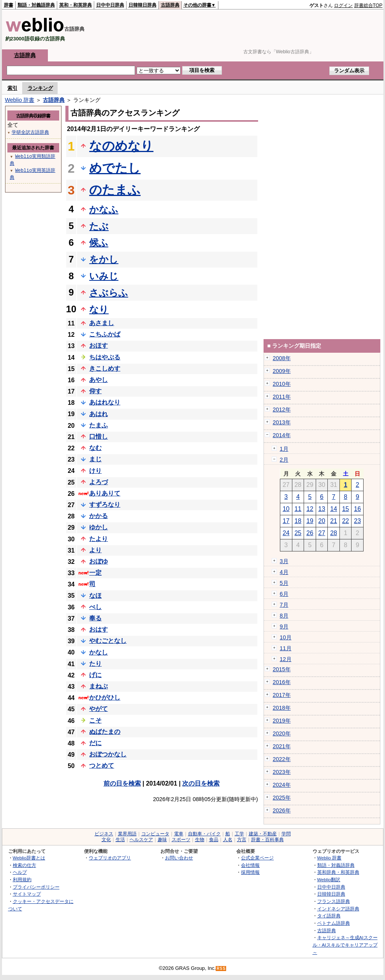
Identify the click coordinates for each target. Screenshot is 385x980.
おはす (98, 629)
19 (310, 521)
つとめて (102, 766)
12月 (286, 659)
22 (346, 521)
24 (286, 533)
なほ (95, 596)
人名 (228, 840)
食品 (214, 840)
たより (98, 539)
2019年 (282, 721)
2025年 (282, 798)
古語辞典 (170, 5)
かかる (98, 516)
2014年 (282, 435)
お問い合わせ (179, 858)
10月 (286, 637)
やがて (98, 709)
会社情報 (250, 865)
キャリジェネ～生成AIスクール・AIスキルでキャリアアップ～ (345, 945)
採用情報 (250, 872)
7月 (284, 605)
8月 (284, 616)
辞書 (9, 5)
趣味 (162, 840)
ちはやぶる (105, 357)
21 (334, 521)
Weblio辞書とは (29, 858)
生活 (120, 840)
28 (334, 533)
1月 (284, 449)
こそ (95, 720)
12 (310, 509)
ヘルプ (20, 872)
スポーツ (181, 840)
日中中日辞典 (110, 5)
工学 (239, 834)
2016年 (282, 682)
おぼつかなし (108, 754)
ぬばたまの (105, 732)
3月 (284, 561)
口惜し (98, 437)
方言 (242, 840)
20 (322, 521)
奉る (95, 618)
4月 (284, 572)
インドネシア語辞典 (338, 909)
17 (286, 521)
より (95, 550)
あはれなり (105, 402)
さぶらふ (109, 293)
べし (95, 607)
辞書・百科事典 (267, 840)
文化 (106, 840)
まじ (95, 459)
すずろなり (105, 505)
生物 (200, 840)
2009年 (282, 371)
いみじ (104, 276)
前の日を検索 (122, 783)
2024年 (282, 785)
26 (310, 533)
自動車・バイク (204, 834)
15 (346, 509)
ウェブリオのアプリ (110, 858)
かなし (98, 652)
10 (286, 509)
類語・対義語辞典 (36, 5)
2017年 (282, 695)
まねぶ (98, 686)
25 (298, 533)
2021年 (282, 746)
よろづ (98, 482)
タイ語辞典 (329, 916)
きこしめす (105, 368)
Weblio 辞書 (20, 100)
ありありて (105, 493)
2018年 (282, 708)
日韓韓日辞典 (142, 5)
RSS (221, 969)
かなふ (104, 209)
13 (322, 509)
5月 (284, 583)
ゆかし (98, 527)
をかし (104, 259)
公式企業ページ (257, 858)
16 (357, 509)
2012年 (282, 409)
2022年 (282, 759)
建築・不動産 (263, 834)
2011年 (282, 397)
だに (95, 743)
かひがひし (105, 697)
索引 (12, 88)
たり (95, 664)
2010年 (282, 384)
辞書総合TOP (368, 5)
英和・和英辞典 (76, 5)
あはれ (98, 414)
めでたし (115, 168)
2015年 (282, 669)
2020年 (282, 733)
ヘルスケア (141, 840)
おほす (98, 346)
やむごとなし (108, 641)
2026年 (282, 810)
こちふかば (105, 334)
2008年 (282, 358)
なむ (95, 448)
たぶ (99, 226)
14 (334, 509)
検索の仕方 (25, 865)
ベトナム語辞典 (334, 923)
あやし (98, 380)
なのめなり (121, 146)
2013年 (282, 422)
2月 (284, 460)
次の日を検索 (201, 783)
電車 (179, 834)
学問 (286, 834)
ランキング (40, 88)
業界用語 (127, 834)
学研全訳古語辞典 (30, 132)
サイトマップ (27, 894)
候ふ (99, 242)
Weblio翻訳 (329, 879)
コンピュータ (155, 834)
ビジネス (104, 834)
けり (95, 471)
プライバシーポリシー (36, 887)
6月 (284, 594)
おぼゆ (98, 561)
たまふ (98, 425)
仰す (95, 391)
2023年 (282, 772)
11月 (286, 648)
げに (95, 675)
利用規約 (22, 879)
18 (298, 521)
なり (99, 309)
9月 (284, 626)
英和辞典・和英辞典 (338, 872)
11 (298, 509)
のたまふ (115, 190)
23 (357, 521)
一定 (95, 573)
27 (322, 533)
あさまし (102, 323)
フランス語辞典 (334, 901)
